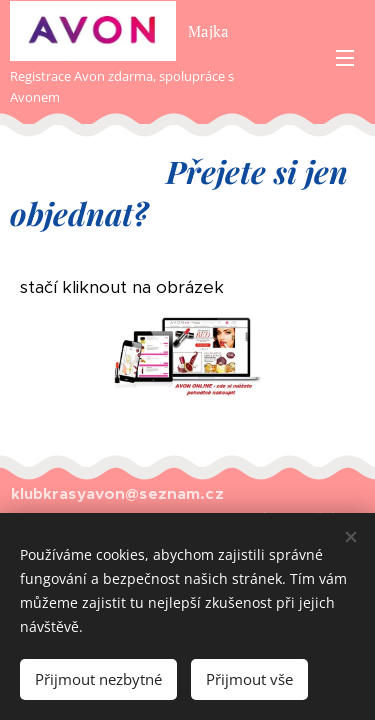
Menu (345, 58)
